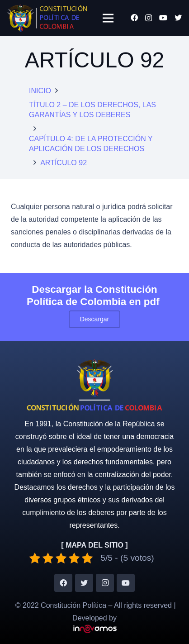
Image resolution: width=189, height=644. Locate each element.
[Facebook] (134, 18)
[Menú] (108, 18)
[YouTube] (163, 18)
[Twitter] (178, 18)
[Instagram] (149, 18)
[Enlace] (47, 18)
